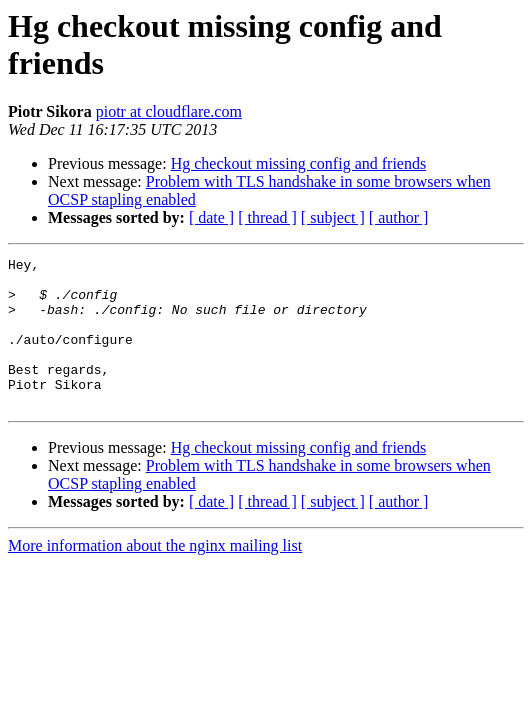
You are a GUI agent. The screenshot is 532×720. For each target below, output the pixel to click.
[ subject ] (333, 217)
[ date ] (211, 217)
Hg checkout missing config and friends (299, 163)
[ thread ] (267, 217)
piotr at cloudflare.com (169, 111)
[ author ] (399, 217)
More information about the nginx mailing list (155, 575)
